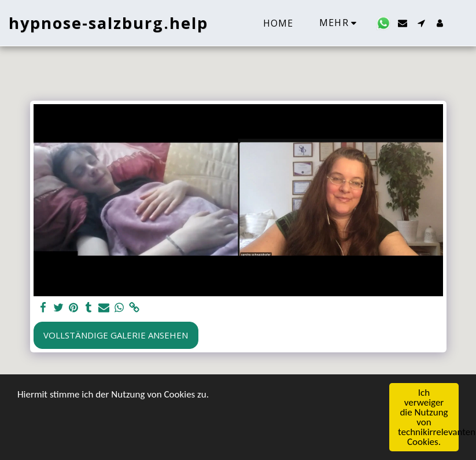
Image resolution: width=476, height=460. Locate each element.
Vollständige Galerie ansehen (116, 335)
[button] (383, 23)
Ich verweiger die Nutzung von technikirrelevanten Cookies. (428, 417)
